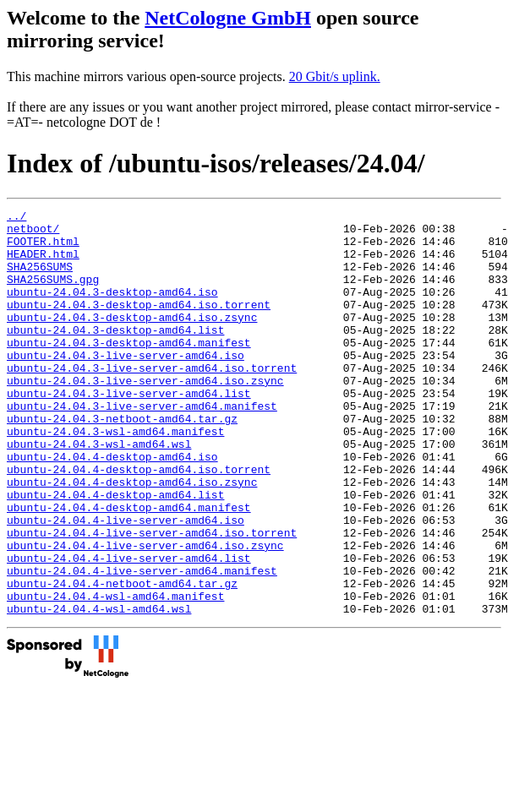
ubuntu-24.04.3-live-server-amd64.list (129, 431)
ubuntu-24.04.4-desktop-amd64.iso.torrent (139, 522)
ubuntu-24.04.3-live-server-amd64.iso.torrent (152, 401)
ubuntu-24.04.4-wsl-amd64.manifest (115, 674)
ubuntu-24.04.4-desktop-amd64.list (115, 553)
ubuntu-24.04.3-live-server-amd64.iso (126, 385)
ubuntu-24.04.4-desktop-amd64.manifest (129, 568)
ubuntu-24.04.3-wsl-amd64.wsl (99, 492)
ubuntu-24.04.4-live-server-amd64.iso (126, 583)
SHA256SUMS (40, 279)
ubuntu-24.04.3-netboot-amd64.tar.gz (122, 461)
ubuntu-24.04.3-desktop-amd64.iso (112, 309)
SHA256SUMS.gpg (53, 294)
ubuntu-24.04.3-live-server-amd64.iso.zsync (145, 416)
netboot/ (33, 233)
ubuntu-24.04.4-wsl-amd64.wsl (99, 689)
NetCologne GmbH (228, 18)
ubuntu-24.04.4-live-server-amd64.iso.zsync (145, 613)
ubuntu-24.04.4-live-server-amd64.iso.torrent (152, 598)
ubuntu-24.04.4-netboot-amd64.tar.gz (122, 659)
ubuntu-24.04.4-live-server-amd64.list (129, 629)
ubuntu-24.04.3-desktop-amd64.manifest (129, 370)
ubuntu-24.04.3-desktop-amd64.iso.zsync (132, 340)
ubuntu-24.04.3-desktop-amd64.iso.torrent (139, 324)
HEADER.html (43, 264)
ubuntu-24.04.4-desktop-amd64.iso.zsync (132, 537)
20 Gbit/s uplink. (335, 76)
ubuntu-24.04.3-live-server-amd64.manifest (142, 446)
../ (16, 218)
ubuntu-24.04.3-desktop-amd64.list (115, 355)
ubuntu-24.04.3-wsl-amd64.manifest (115, 477)
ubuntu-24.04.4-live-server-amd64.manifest (142, 644)
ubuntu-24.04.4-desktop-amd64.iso (112, 507)
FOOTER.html (43, 248)
